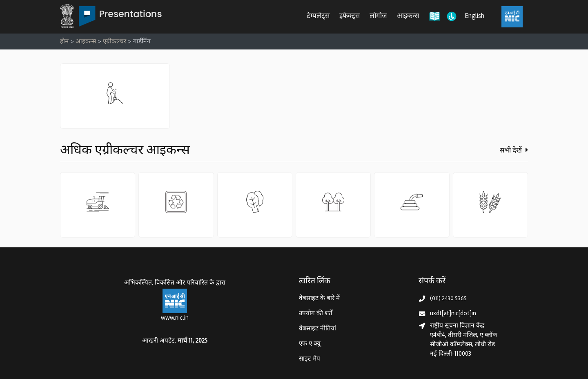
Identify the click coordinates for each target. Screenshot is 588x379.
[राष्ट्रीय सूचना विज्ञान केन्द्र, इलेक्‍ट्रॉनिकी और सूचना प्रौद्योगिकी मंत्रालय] (175, 301)
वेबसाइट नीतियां (317, 329)
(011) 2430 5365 (448, 299)
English (474, 17)
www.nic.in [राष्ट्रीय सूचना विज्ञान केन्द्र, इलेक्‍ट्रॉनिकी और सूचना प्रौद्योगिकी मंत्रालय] (175, 318)
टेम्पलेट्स (318, 17)
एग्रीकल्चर (115, 42)
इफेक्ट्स (350, 17)
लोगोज (378, 17)
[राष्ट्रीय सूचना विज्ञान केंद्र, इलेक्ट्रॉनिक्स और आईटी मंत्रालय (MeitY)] (512, 17)
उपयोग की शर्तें (316, 314)
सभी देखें (514, 150)
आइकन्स (408, 17)
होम (64, 42)
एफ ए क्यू (310, 344)
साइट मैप (310, 359)
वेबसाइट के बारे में (319, 299)
